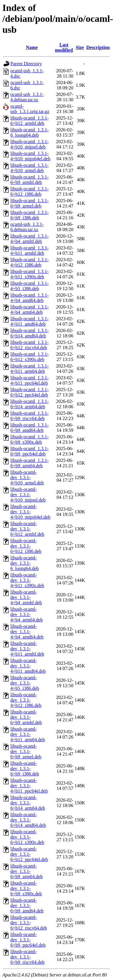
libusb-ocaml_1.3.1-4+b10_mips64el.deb (30, 156)
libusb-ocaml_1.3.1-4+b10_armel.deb (30, 168)
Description (98, 47)
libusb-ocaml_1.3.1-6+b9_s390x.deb (30, 439)
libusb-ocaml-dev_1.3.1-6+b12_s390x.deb (27, 837)
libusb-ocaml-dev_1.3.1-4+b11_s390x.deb (27, 580)
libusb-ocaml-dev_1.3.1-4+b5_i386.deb (25, 683)
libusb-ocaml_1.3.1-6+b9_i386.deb (30, 215)
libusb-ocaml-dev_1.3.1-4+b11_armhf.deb (27, 649)
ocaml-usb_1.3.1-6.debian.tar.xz (27, 227)
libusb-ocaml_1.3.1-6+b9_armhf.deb (30, 180)
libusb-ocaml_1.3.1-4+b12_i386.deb (30, 262)
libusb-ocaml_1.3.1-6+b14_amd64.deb (30, 333)
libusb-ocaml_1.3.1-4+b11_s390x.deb (30, 274)
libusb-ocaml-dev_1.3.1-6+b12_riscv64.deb (29, 923)
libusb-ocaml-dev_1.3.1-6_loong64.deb (25, 563)
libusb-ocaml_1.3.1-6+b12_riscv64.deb (30, 345)
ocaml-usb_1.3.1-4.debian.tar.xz (27, 97)
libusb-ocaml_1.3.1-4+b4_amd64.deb (30, 298)
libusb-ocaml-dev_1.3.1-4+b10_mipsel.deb (28, 495)
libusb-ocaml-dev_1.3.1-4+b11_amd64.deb (28, 666)
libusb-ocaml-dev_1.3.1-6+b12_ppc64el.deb (29, 854)
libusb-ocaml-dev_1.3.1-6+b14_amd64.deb (28, 820)
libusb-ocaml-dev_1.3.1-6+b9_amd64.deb (27, 905)
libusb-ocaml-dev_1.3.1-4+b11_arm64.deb (28, 734)
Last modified (64, 47)
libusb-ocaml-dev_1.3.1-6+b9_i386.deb (25, 769)
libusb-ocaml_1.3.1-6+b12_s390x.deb (30, 357)
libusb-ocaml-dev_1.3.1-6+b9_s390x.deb (26, 888)
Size (80, 47)
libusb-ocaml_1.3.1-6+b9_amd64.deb (30, 428)
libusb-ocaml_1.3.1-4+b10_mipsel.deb (30, 144)
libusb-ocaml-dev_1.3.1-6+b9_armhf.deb (26, 717)
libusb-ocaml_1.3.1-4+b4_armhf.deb (30, 239)
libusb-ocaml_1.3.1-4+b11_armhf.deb (30, 250)
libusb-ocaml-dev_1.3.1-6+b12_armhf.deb (27, 529)
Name (32, 47)
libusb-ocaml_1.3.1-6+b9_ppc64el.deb (30, 451)
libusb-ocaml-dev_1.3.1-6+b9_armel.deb (26, 751)
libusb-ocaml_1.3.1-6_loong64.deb (30, 132)
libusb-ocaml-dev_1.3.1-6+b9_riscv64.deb (27, 957)
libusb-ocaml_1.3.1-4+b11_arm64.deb (30, 369)
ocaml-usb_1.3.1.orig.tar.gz (30, 109)
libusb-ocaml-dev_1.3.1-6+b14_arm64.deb (28, 803)
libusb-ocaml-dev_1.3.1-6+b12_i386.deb (26, 546)
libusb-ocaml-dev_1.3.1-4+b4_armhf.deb (26, 597)
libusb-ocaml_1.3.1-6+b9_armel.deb (30, 203)
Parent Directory (26, 64)
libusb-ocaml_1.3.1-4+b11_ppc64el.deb (30, 380)
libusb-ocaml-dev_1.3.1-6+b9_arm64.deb (27, 871)
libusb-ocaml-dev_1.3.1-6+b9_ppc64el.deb (28, 940)
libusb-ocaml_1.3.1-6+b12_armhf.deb (30, 121)
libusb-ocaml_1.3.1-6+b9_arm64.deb (30, 463)
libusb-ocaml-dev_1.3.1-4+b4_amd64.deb (27, 632)
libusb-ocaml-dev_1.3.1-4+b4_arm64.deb (27, 614)
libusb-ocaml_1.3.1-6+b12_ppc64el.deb (30, 392)
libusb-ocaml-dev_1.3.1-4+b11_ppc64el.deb (29, 786)
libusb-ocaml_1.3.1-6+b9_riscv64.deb (30, 416)
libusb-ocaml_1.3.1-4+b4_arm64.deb (30, 309)
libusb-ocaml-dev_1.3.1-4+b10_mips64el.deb (30, 512)
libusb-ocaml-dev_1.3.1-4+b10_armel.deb (27, 477)
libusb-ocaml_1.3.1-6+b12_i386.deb (30, 191)
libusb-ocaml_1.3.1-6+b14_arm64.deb (30, 404)
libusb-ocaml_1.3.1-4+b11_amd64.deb (30, 321)
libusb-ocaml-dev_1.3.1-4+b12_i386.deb (26, 700)
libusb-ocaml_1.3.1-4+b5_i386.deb (30, 286)
